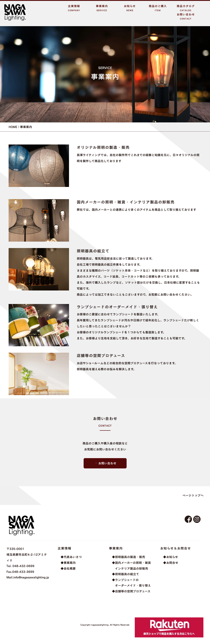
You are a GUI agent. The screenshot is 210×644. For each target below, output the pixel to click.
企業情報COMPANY (74, 8)
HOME (13, 127)
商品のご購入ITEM (158, 8)
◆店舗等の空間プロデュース (131, 591)
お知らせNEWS (130, 8)
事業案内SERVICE (102, 8)
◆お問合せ (171, 563)
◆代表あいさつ (71, 557)
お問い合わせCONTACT (186, 16)
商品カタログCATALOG (186, 8)
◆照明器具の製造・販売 (129, 557)
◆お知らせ (171, 557)
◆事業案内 (68, 563)
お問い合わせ (105, 463)
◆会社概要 (68, 568)
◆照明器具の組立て (126, 574)
